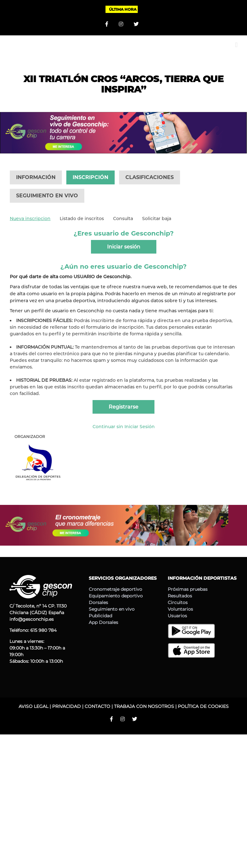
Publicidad (100, 616)
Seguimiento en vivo (112, 609)
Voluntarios (180, 609)
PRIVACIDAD (66, 706)
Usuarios (177, 616)
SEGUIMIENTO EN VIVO (47, 196)
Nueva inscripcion (30, 218)
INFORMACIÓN (36, 177)
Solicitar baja (157, 218)
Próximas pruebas (188, 589)
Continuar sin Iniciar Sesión (124, 427)
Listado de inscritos (82, 218)
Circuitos (178, 602)
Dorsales (98, 602)
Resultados (180, 596)
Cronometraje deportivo (115, 589)
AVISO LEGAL (33, 706)
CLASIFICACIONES (150, 177)
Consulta (123, 218)
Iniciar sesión (124, 247)
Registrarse (123, 407)
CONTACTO (97, 706)
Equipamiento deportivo (116, 596)
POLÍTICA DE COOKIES (203, 706)
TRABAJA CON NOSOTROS (144, 706)
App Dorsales (103, 622)
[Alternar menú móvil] (236, 45)
